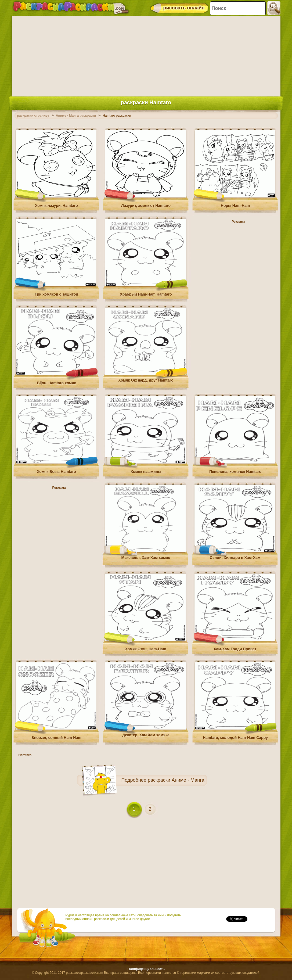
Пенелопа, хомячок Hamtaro (235, 472)
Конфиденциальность (147, 969)
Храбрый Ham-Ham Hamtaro (146, 294)
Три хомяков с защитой (56, 294)
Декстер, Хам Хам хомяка (146, 735)
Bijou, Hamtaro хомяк (57, 383)
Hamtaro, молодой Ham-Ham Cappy (235, 738)
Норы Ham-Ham (235, 206)
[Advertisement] (146, 55)
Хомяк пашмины (146, 472)
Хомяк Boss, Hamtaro (56, 472)
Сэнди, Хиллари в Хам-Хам (235, 558)
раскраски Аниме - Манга (176, 780)
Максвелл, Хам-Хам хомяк (146, 558)
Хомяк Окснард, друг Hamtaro (146, 380)
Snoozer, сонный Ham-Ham (56, 738)
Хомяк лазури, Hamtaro (56, 206)
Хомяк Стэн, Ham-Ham (145, 649)
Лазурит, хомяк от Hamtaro (146, 206)
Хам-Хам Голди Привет (235, 649)
